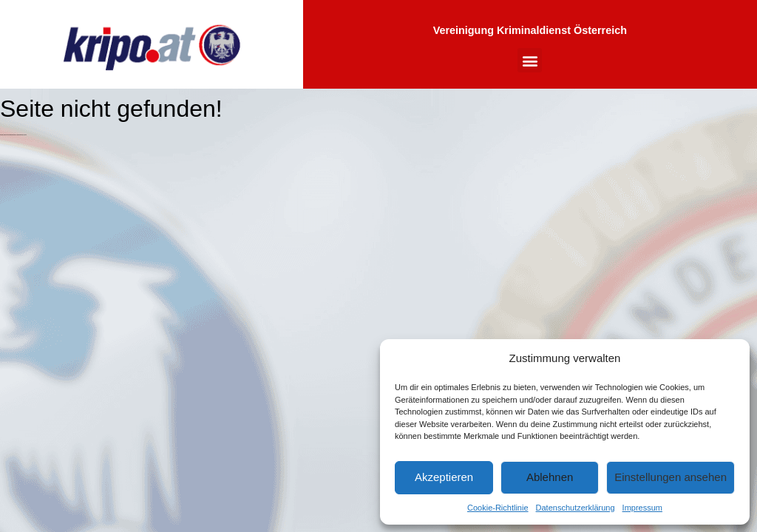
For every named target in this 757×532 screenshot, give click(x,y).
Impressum (642, 508)
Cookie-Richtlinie (498, 508)
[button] (530, 60)
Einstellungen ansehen (671, 477)
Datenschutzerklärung (576, 508)
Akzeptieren (444, 477)
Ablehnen (550, 477)
